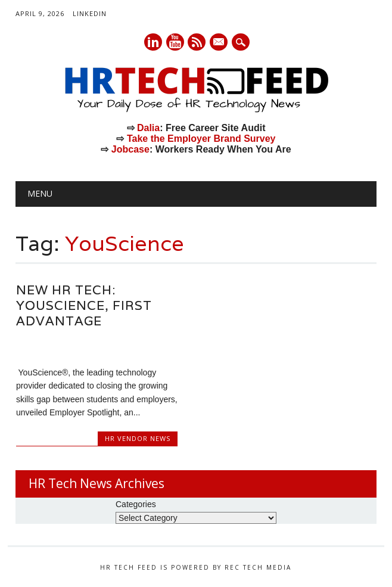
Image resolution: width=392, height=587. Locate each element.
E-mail (220, 43)
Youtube (175, 42)
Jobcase (130, 149)
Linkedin (153, 42)
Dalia (148, 128)
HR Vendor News (138, 438)
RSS (197, 42)
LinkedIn (90, 13)
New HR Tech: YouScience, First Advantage (84, 305)
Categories (136, 504)
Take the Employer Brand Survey (201, 139)
